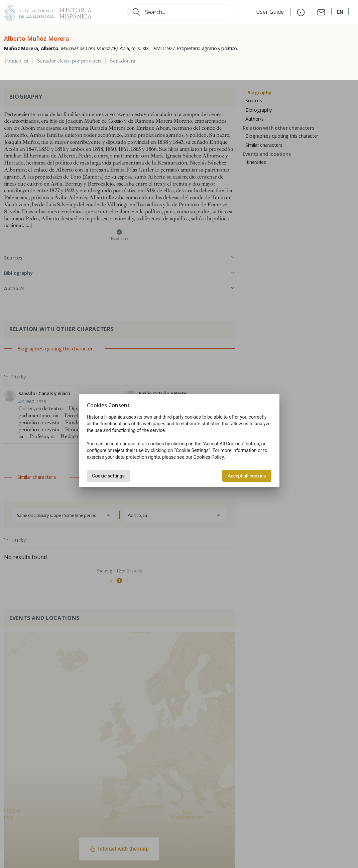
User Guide (271, 12)
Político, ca (16, 61)
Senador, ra (122, 61)
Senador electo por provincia (69, 61)
